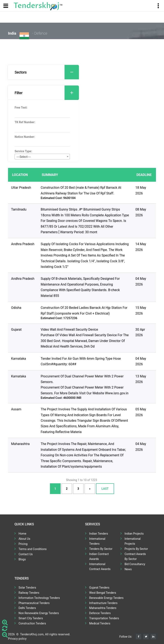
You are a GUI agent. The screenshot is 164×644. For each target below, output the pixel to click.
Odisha (16, 308)
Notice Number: (25, 137)
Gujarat (16, 330)
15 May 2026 (141, 310)
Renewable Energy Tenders (106, 598)
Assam (16, 409)
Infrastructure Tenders (103, 603)
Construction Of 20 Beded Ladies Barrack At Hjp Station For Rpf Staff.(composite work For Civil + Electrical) (84, 310)
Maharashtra (20, 444)
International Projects (133, 541)
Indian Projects (134, 534)
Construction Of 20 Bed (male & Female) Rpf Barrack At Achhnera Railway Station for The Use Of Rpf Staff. (81, 190)
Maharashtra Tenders (103, 608)
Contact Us (26, 554)
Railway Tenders (29, 593)
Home (22, 534)
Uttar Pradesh (21, 188)
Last (105, 489)
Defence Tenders (100, 613)
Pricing (23, 544)
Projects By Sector (136, 549)
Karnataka (18, 359)
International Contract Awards (100, 567)
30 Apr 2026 (140, 332)
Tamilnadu (19, 209)
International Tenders (97, 541)
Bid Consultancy (135, 564)
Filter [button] (47, 93)
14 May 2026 (141, 247)
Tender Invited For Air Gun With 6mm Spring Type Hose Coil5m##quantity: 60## (81, 361)
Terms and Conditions (33, 549)
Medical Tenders (100, 623)
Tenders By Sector (101, 549)
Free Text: (21, 108)
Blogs (22, 559)
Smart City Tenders (31, 618)
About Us (24, 539)
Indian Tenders (99, 534)
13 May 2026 (141, 379)
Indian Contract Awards (99, 556)
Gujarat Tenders (99, 588)
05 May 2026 (141, 412)
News (128, 569)
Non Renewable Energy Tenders (39, 613)
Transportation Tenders (104, 618)
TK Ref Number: (25, 122)
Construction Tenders (32, 623)
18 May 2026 (141, 190)
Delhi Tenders (27, 608)
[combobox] (42, 157)
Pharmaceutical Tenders (34, 603)
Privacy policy (17, 639)
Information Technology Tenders (39, 598)
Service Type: (23, 151)
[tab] (43, 72)
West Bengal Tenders (103, 593)
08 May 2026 (141, 212)
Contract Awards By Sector (135, 556)
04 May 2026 (141, 281)
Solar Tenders (27, 588)
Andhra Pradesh (23, 244)
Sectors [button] (47, 72)
